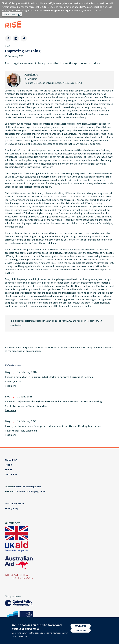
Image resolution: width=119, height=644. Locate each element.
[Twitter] (24, 38)
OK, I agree (81, 627)
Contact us (11, 474)
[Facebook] (8, 38)
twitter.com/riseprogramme (28, 487)
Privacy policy (12, 508)
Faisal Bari (31, 75)
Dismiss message (12, 14)
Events (9, 469)
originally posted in (38, 321)
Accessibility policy (14, 504)
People (9, 465)
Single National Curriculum (77, 249)
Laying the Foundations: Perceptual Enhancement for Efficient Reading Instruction (53, 426)
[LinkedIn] (16, 38)
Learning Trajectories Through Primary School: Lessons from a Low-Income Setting (53, 402)
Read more (10, 386)
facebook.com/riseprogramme (31, 491)
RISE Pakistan (31, 79)
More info (81, 631)
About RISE (11, 460)
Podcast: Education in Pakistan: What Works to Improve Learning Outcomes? (50, 377)
